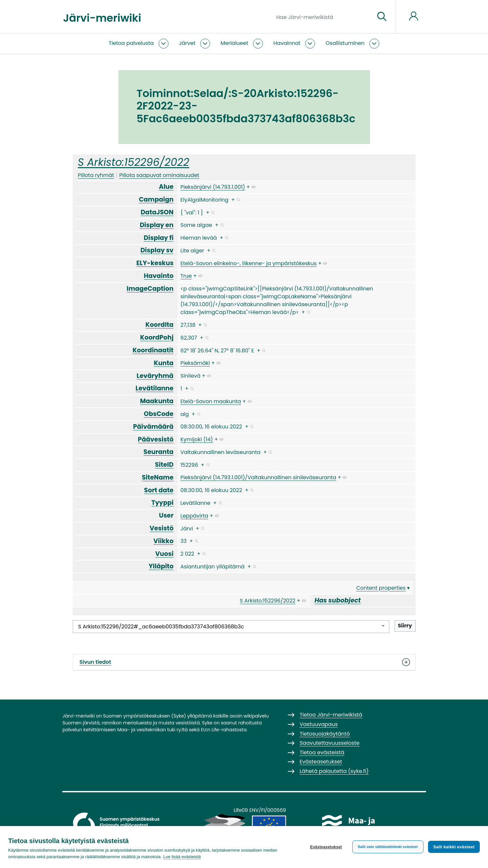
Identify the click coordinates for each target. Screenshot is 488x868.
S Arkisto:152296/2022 (134, 162)
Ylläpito (161, 566)
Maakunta (157, 401)
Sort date (159, 490)
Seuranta (159, 452)
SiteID (164, 465)
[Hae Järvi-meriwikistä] (323, 17)
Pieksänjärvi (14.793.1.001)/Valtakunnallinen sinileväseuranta (258, 477)
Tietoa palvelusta (131, 43)
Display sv (157, 250)
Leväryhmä (155, 376)
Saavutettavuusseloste (330, 743)
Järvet (187, 43)
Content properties (381, 588)
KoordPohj (157, 337)
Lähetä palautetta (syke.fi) (334, 771)
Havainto (159, 276)
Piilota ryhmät (96, 175)
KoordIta (160, 325)
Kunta (164, 363)
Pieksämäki (195, 363)
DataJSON (157, 212)
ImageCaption (150, 289)
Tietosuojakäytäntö (325, 734)
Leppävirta (194, 516)
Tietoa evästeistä (322, 752)
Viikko (163, 541)
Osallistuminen (345, 43)
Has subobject (338, 600)
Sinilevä (190, 376)
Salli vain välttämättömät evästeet (388, 847)
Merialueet (234, 43)
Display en (156, 225)
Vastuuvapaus (319, 724)
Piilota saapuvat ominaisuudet (159, 175)
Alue (166, 187)
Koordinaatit (153, 350)
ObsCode (159, 414)
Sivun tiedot (244, 662)
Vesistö (161, 528)
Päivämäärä (153, 427)
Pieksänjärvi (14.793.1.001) (213, 187)
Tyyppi (162, 503)
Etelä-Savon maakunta (211, 401)
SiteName (158, 477)
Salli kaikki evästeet (454, 847)
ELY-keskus (155, 263)
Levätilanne (155, 388)
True (186, 276)
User (166, 515)
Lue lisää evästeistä (182, 857)
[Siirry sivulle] (382, 17)
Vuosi (165, 554)
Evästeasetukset (326, 847)
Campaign (156, 199)
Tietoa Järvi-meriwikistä (331, 715)
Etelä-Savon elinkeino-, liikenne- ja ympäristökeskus (248, 263)
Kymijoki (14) (196, 439)
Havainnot (287, 43)
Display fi (159, 238)
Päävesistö (156, 439)
